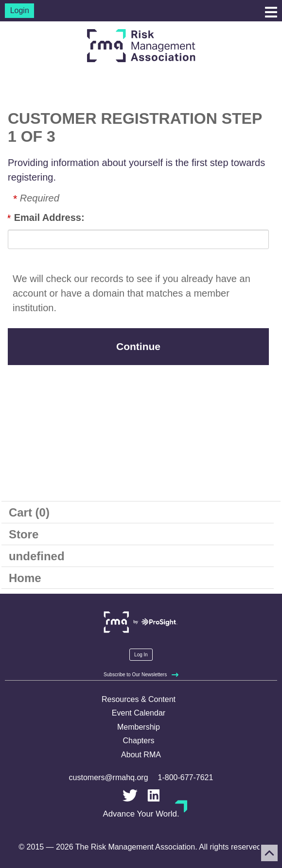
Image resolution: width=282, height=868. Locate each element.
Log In (141, 655)
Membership (139, 727)
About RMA (141, 755)
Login (20, 10)
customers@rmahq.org (109, 777)
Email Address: (49, 217)
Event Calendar (139, 713)
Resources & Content (139, 699)
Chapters (139, 741)
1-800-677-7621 (186, 777)
